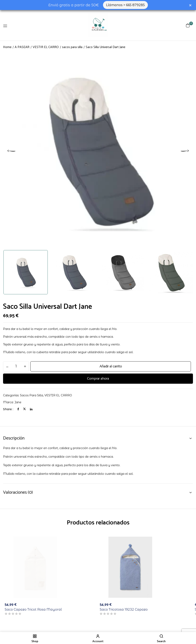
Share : (8, 409)
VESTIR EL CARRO (46, 47)
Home (7, 47)
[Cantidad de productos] (16, 366)
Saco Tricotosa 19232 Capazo (124, 609)
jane (18, 402)
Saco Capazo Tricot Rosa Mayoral (33, 609)
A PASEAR (22, 47)
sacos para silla (72, 47)
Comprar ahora (98, 379)
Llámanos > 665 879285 (125, 5)
